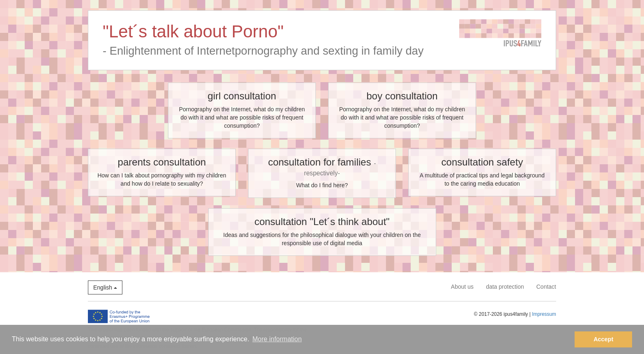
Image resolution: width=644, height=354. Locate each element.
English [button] (105, 287)
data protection (505, 287)
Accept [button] (603, 339)
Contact (546, 287)
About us (462, 287)
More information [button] (277, 339)
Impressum (544, 314)
